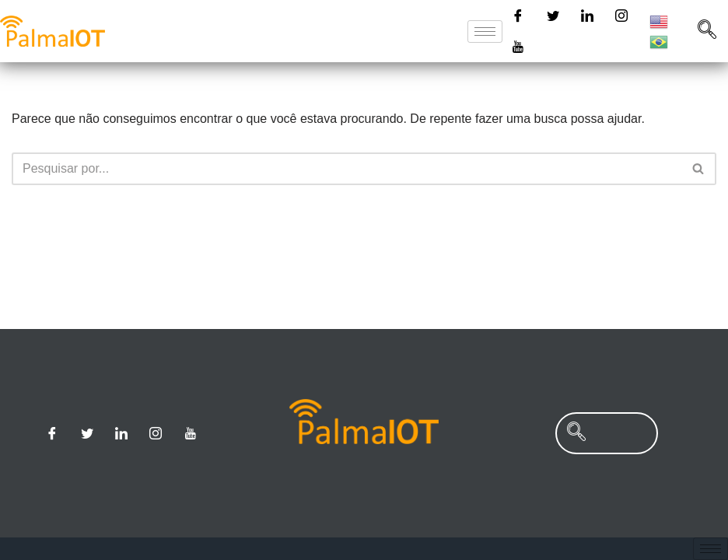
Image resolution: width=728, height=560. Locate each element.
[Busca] (346, 169)
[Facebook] (518, 16)
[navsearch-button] (707, 31)
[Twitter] (553, 16)
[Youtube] (518, 47)
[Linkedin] (587, 16)
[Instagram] (621, 16)
